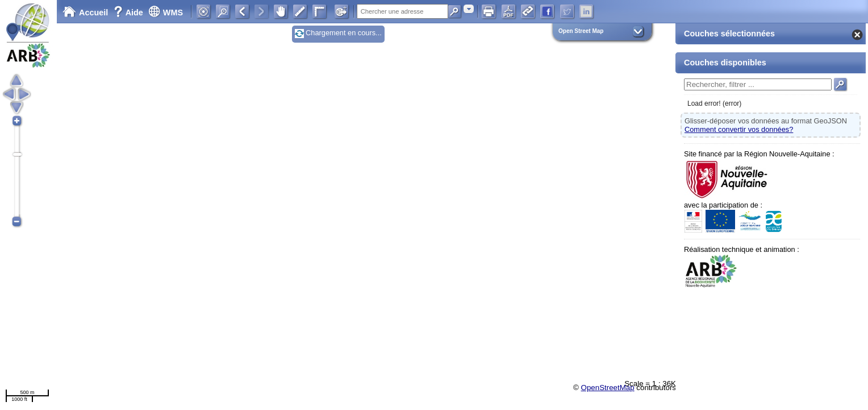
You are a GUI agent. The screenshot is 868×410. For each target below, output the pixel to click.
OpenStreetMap (608, 388)
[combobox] (469, 9)
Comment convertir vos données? (739, 129)
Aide (130, 13)
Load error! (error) (714, 103)
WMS (166, 13)
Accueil (85, 13)
